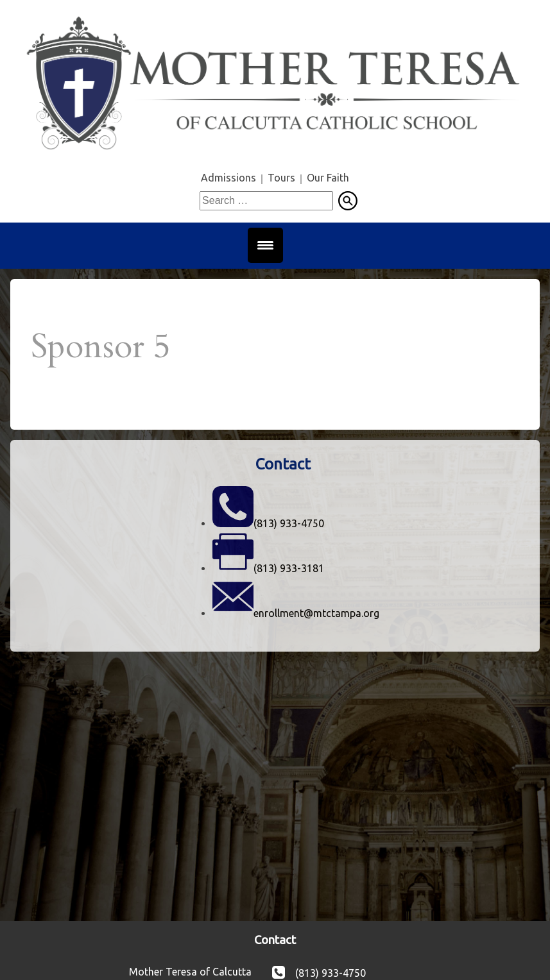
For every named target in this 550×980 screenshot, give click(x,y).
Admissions (228, 178)
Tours (281, 178)
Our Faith (328, 178)
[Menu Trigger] (265, 245)
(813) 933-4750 (289, 523)
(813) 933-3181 (289, 568)
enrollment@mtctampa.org (316, 613)
